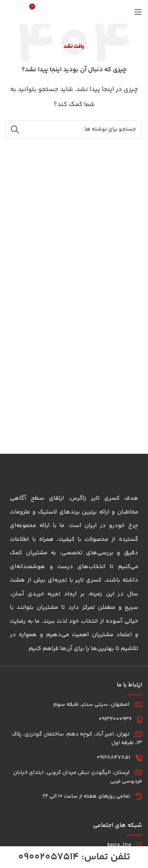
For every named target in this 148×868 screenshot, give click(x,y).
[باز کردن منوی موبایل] (138, 12)
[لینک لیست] (74, 845)
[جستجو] (23, 12)
